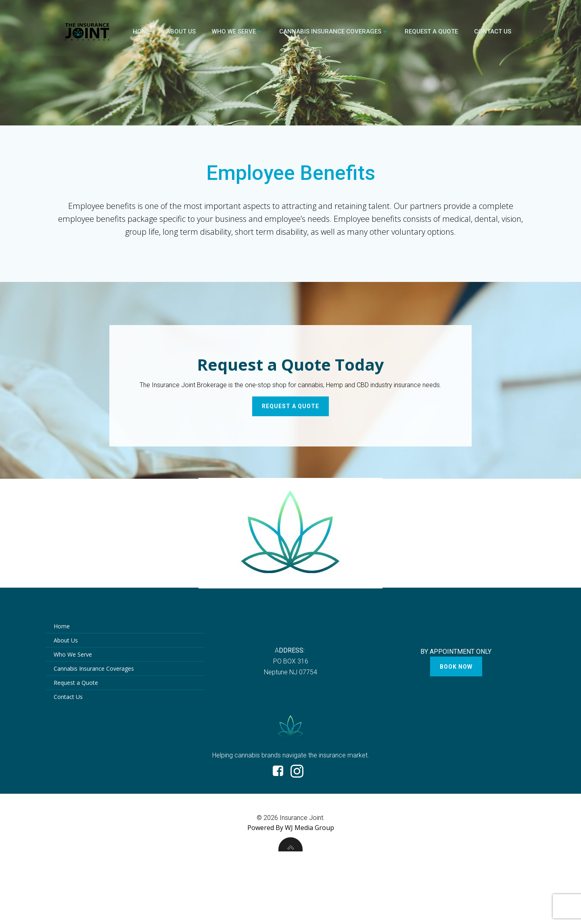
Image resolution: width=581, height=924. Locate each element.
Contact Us (493, 31)
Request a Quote (431, 31)
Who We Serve (237, 31)
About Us (181, 31)
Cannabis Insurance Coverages (334, 31)
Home (141, 31)
